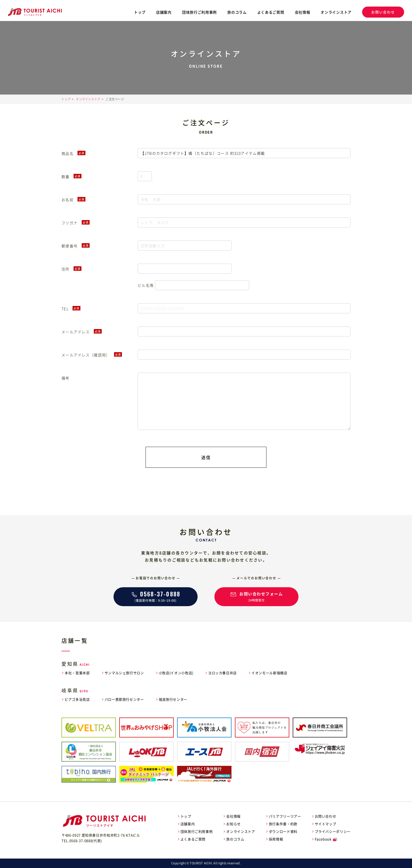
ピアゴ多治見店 (77, 699)
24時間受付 (256, 596)
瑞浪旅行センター (173, 699)
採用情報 (276, 839)
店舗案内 (164, 12)
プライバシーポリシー (333, 831)
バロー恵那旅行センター (124, 699)
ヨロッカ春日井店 (222, 673)
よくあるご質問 (271, 12)
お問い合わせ (383, 12)
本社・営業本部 (77, 673)
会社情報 (303, 12)
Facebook (323, 839)
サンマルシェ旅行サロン (124, 673)
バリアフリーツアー (285, 816)
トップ (140, 12)
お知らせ (233, 824)
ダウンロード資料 (283, 831)
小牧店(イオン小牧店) (176, 673)
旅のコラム (237, 12)
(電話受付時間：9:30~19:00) (156, 596)
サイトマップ (326, 824)
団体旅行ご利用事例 (199, 12)
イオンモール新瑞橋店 (269, 673)
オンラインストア (336, 12)
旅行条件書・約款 (283, 824)
